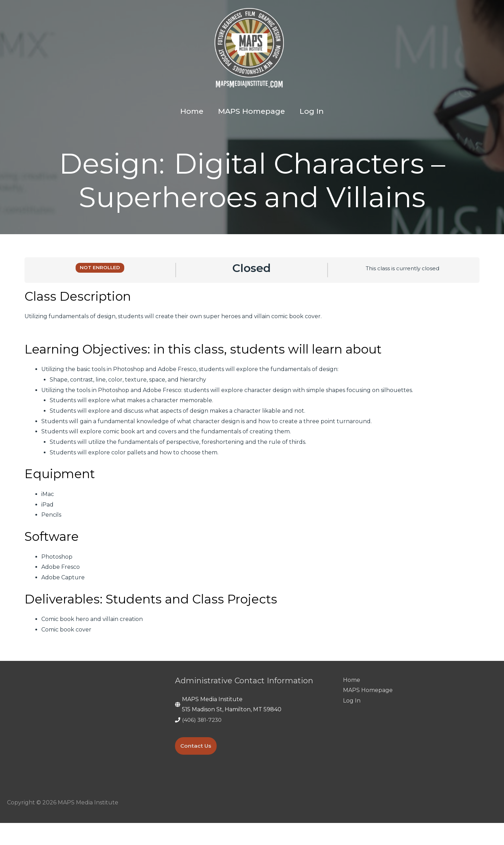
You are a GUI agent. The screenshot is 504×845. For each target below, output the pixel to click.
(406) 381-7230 (203, 742)
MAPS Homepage (368, 712)
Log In (352, 723)
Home (352, 702)
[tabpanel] (252, 484)
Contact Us (197, 768)
